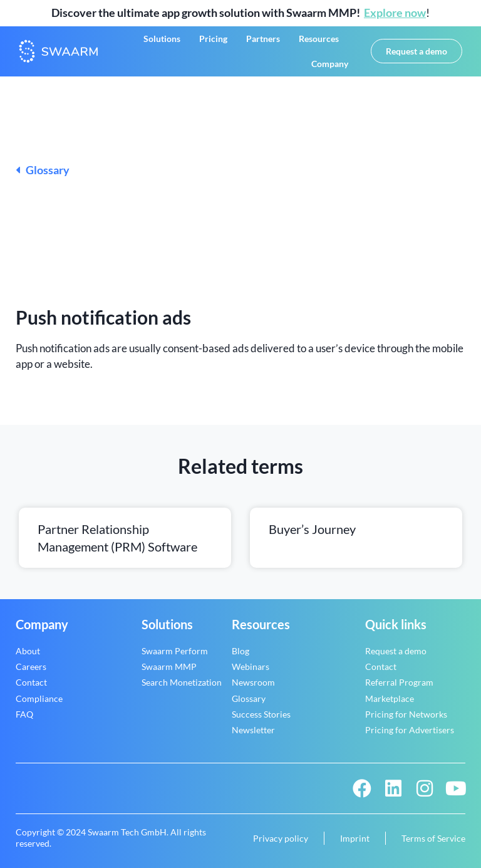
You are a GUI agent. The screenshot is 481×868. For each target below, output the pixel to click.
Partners (263, 39)
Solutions (162, 39)
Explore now (395, 13)
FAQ (24, 714)
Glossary (43, 170)
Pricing (213, 39)
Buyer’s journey (312, 529)
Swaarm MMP (169, 667)
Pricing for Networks (406, 714)
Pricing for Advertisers (410, 730)
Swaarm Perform (175, 651)
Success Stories (261, 714)
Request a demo (396, 651)
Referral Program (399, 682)
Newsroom (253, 682)
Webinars (251, 667)
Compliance (39, 698)
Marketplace (390, 698)
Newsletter (253, 730)
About (28, 651)
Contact (31, 682)
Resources (319, 39)
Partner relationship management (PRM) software (117, 538)
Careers (31, 667)
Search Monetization (182, 682)
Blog (240, 651)
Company (330, 64)
